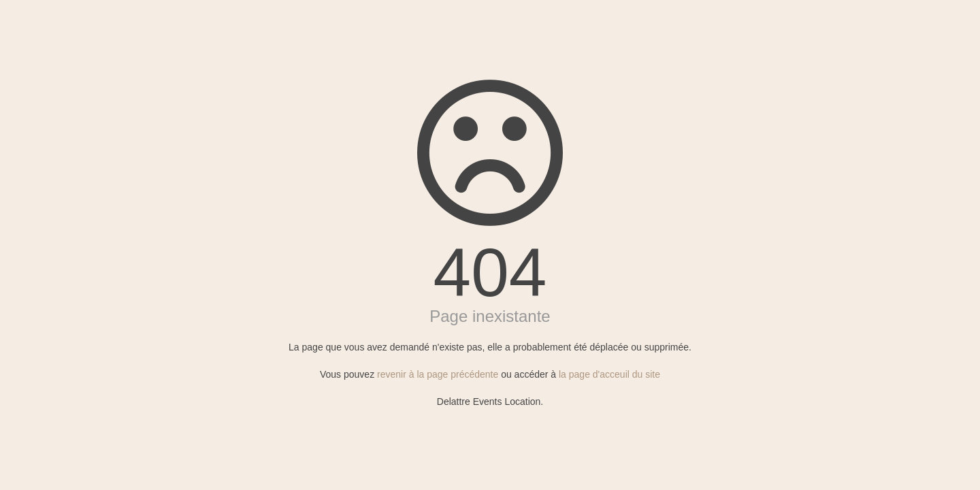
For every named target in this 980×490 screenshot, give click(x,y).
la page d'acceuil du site (609, 374)
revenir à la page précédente (438, 374)
